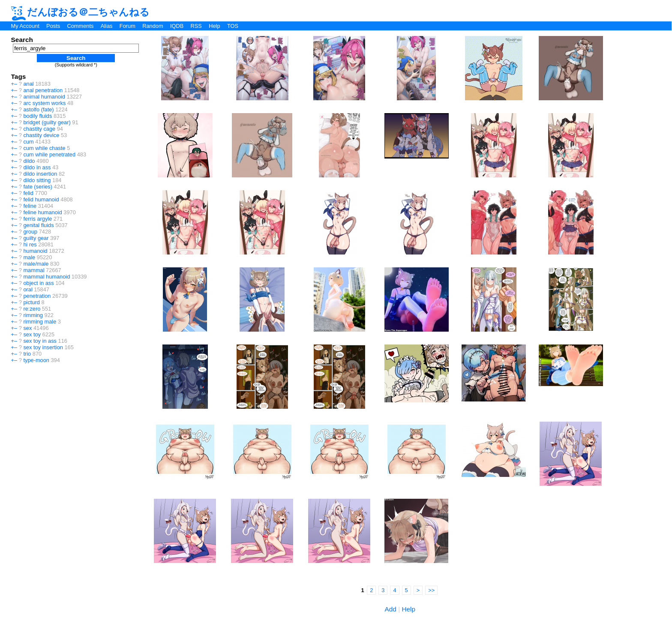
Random (153, 26)
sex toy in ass (40, 341)
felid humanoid (41, 199)
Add (391, 609)
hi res (30, 244)
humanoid (35, 251)
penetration (37, 296)
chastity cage (39, 129)
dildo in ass (37, 167)
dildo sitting (37, 180)
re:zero (32, 309)
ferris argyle (37, 219)
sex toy (32, 334)
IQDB (177, 26)
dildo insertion (40, 174)
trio (27, 354)
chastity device (41, 135)
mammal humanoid (46, 277)
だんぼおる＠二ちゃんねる (81, 12)
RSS (196, 26)
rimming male (40, 322)
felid (28, 193)
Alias (107, 26)
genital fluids (38, 225)
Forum (127, 26)
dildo (29, 161)
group (30, 232)
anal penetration (43, 90)
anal (28, 84)
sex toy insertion (43, 347)
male (29, 257)
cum (28, 142)
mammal (34, 270)
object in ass (38, 283)
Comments (80, 26)
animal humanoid (44, 97)
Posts (53, 26)
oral (28, 289)
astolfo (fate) (38, 109)
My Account (25, 26)
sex (27, 328)
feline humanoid (42, 212)
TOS (233, 26)
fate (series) (38, 187)
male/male (36, 264)
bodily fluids (37, 116)
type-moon (36, 360)
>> (431, 590)
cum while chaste (44, 148)
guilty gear (36, 238)
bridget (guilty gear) (47, 122)
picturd (31, 302)
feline (30, 206)
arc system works (44, 103)
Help (214, 26)
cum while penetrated (49, 154)
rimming (33, 315)
